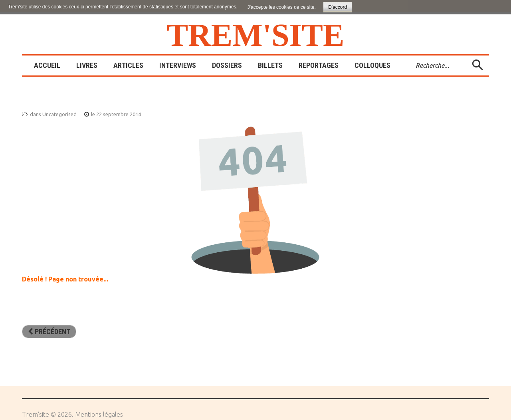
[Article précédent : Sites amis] (49, 332)
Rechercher (410, 56)
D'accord (338, 7)
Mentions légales (99, 414)
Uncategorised (59, 114)
